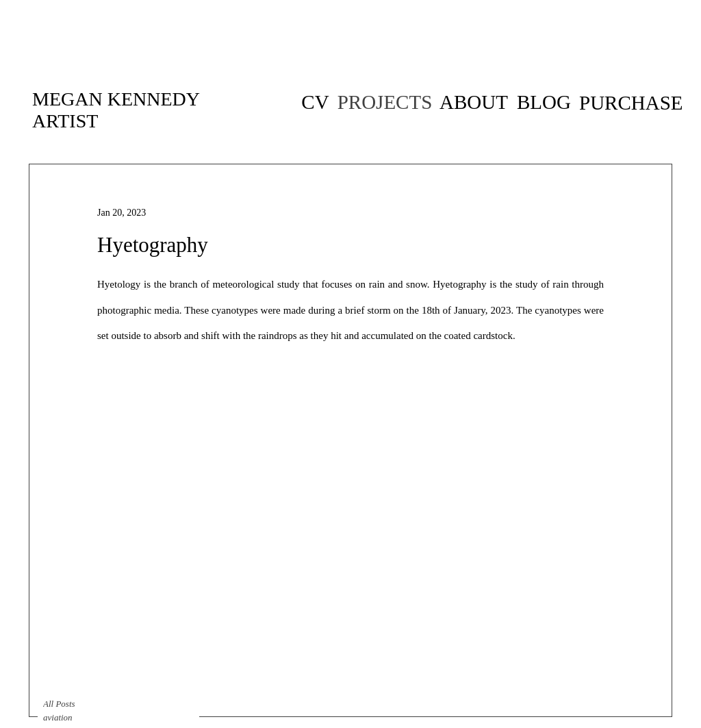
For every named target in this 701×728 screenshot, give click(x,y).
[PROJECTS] (385, 102)
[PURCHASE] (631, 103)
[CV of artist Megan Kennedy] (315, 102)
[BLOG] (544, 102)
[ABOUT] (474, 102)
